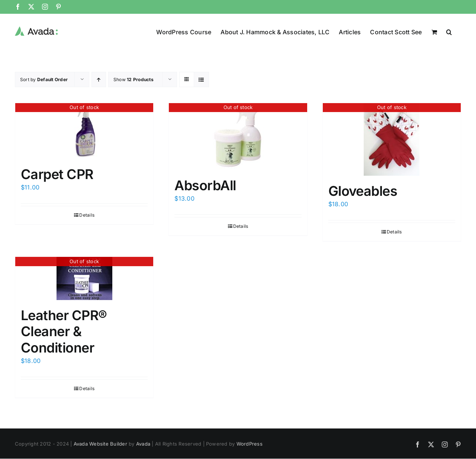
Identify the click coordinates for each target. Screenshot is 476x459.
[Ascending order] (99, 79)
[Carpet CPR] (84, 131)
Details (87, 215)
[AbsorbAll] (238, 137)
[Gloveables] (392, 139)
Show (134, 79)
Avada (143, 444)
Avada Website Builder (100, 444)
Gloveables (363, 191)
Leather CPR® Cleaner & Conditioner (64, 331)
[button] (449, 31)
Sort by (44, 79)
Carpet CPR (57, 174)
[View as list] (201, 79)
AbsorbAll (205, 185)
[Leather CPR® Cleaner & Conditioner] (84, 278)
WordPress (250, 444)
